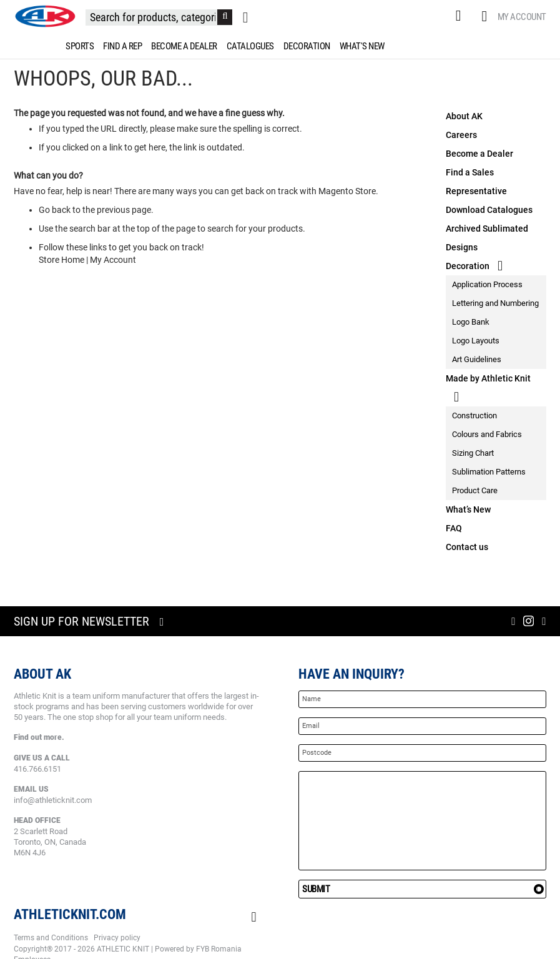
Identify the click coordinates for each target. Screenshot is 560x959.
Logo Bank (471, 322)
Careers (461, 135)
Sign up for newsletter (81, 621)
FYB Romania (219, 949)
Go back (55, 210)
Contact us (467, 547)
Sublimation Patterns (489, 472)
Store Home (61, 260)
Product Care (475, 490)
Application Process (487, 284)
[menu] (280, 46)
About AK (464, 116)
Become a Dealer (479, 154)
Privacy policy (117, 938)
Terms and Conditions (51, 938)
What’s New (468, 509)
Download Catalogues (489, 210)
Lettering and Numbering (495, 303)
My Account (522, 17)
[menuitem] (77, 46)
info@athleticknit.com (53, 800)
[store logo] (45, 16)
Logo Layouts (476, 341)
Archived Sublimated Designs (487, 238)
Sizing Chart (473, 453)
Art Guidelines (477, 359)
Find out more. (39, 737)
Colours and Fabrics (487, 434)
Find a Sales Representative (476, 182)
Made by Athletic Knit (488, 378)
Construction (474, 416)
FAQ (454, 528)
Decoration (468, 266)
